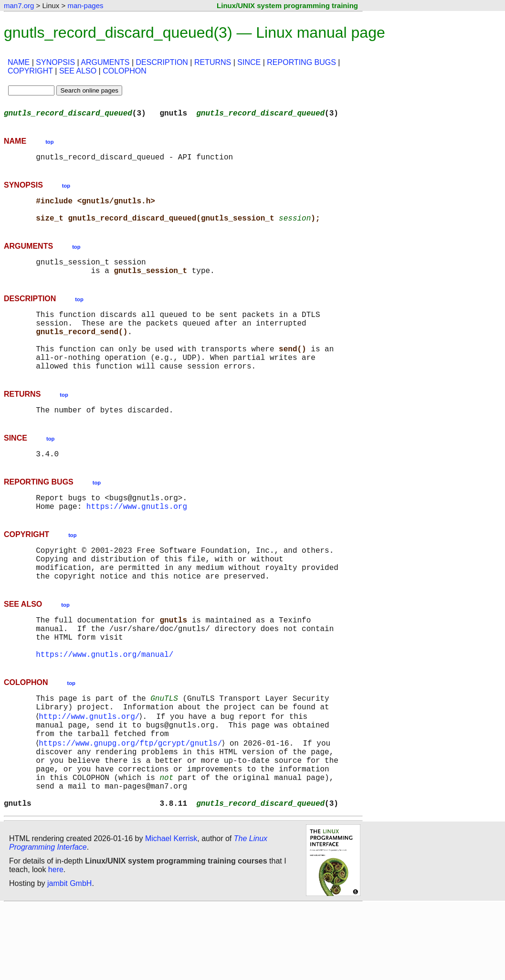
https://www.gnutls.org (137, 540)
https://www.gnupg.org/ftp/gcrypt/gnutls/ (132, 804)
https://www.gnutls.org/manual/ (105, 706)
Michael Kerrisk (171, 913)
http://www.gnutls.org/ (91, 772)
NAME (19, 62)
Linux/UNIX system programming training (287, 5)
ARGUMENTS (105, 62)
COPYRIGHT (30, 71)
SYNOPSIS (55, 62)
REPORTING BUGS (301, 62)
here (56, 944)
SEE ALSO (78, 71)
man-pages (85, 5)
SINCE (249, 62)
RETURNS (213, 62)
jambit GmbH (69, 958)
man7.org (19, 5)
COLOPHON (125, 71)
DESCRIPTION (162, 62)
